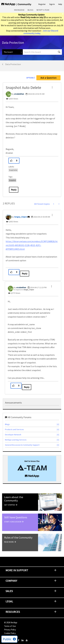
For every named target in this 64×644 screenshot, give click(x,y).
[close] (63, 14)
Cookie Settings (11, 637)
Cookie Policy (10, 633)
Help (60, 4)
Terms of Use (10, 626)
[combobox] (42, 52)
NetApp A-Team (43, 10)
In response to (24, 290)
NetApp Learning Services (16, 440)
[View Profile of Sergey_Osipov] (21, 217)
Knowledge (19, 10)
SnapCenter (13, 170)
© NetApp (11, 622)
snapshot (12, 180)
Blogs (30, 10)
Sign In (52, 4)
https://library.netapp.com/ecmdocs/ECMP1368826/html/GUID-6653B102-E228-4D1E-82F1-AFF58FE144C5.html (32, 245)
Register (42, 4)
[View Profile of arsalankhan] (19, 94)
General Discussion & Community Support (22, 445)
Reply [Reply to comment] (25, 274)
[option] (32, 469)
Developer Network (13, 435)
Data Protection (13, 64)
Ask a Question (49, 78)
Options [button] (30, 78)
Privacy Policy (10, 630)
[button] (52, 87)
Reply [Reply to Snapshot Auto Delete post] (14, 190)
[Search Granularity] (12, 52)
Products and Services (14, 429)
